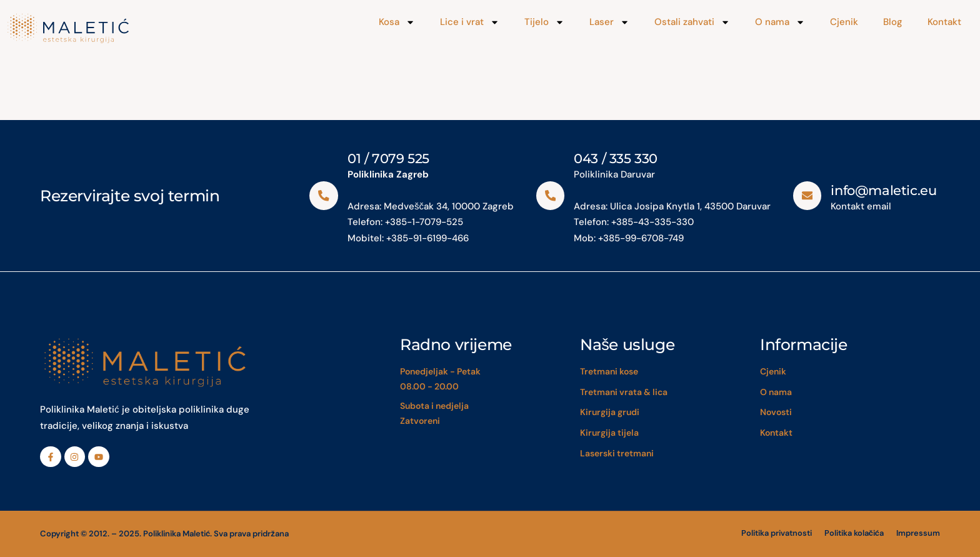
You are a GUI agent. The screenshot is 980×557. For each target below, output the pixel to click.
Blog (893, 22)
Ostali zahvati (692, 22)
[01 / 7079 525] (324, 196)
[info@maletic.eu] (807, 196)
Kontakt (944, 22)
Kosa (397, 22)
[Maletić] (127, 28)
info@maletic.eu (884, 190)
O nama (780, 22)
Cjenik (844, 22)
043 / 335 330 (616, 158)
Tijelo (544, 22)
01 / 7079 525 (388, 158)
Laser (609, 22)
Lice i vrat (470, 22)
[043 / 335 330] (550, 196)
